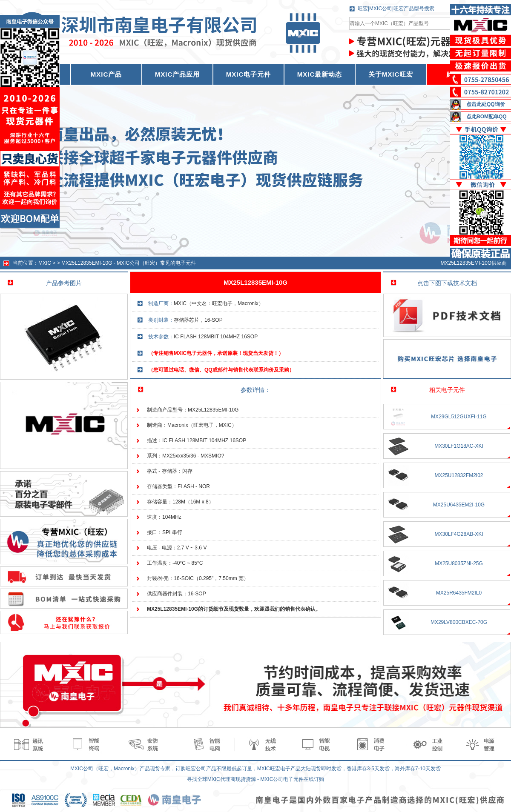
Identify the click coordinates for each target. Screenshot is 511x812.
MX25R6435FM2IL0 (459, 593)
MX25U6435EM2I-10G (459, 505)
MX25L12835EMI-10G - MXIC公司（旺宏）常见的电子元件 (129, 263)
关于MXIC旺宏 (391, 74)
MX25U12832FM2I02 (459, 475)
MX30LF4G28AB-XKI (459, 534)
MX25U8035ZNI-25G (459, 563)
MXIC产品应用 (178, 74)
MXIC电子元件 (249, 74)
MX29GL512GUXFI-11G (459, 417)
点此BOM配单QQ (487, 117)
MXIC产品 (106, 74)
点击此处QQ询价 (486, 104)
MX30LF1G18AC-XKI (459, 446)
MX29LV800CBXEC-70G (459, 622)
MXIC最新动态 (320, 74)
